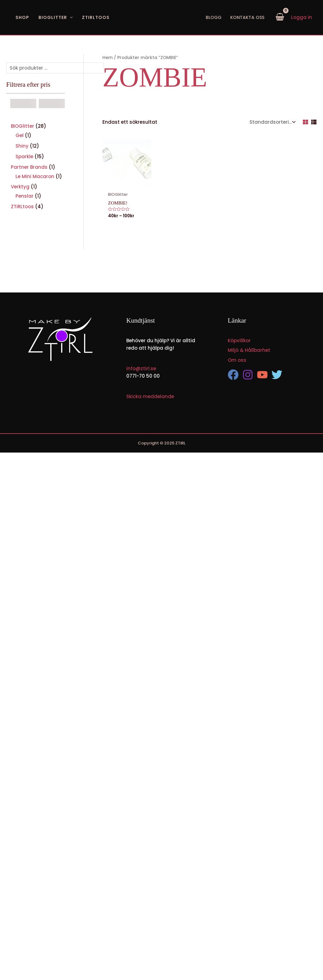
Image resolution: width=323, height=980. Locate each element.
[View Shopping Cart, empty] (280, 18)
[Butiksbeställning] (272, 122)
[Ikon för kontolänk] (302, 17)
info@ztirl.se (141, 368)
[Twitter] (277, 375)
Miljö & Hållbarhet (249, 350)
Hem (108, 58)
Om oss (237, 360)
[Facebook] (233, 375)
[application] (70, 17)
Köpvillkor (239, 340)
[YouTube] (262, 375)
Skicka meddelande (150, 396)
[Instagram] (248, 375)
